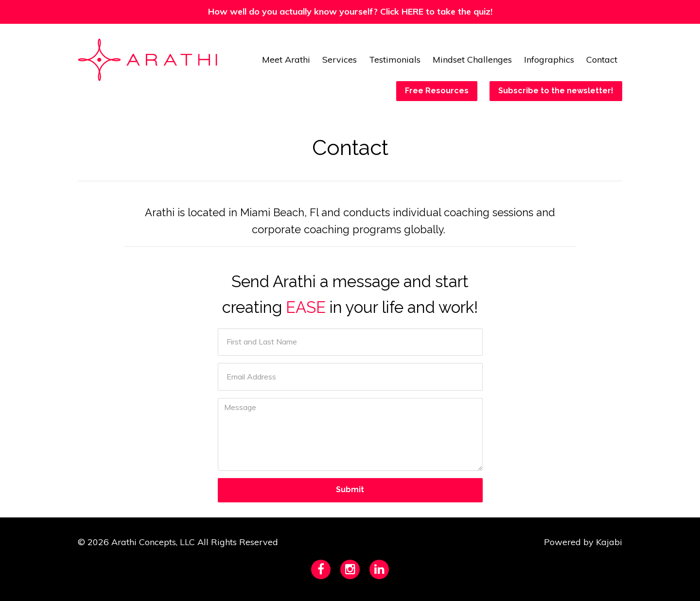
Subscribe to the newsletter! (556, 91)
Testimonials (395, 60)
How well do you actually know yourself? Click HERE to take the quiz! (350, 11)
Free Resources (437, 91)
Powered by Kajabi (583, 542)
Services (340, 60)
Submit (350, 489)
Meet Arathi (286, 60)
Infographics (549, 60)
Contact (602, 60)
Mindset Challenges (472, 60)
